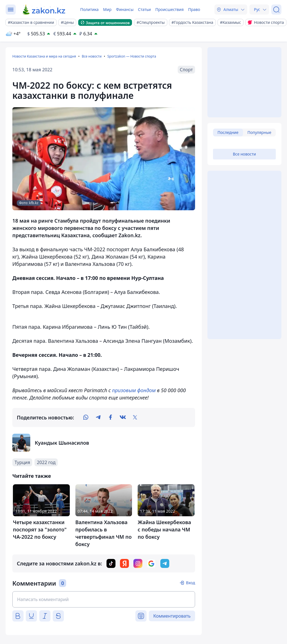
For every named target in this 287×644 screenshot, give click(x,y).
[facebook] (110, 417)
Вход (190, 583)
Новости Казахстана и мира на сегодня (44, 56)
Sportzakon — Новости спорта (132, 56)
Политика (89, 9)
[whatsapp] (86, 417)
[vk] (123, 417)
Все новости (92, 56)
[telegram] (98, 417)
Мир (107, 9)
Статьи (144, 9)
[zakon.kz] (44, 10)
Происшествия (169, 9)
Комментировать (172, 616)
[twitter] (135, 417)
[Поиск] (276, 10)
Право (194, 9)
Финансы (125, 9)
